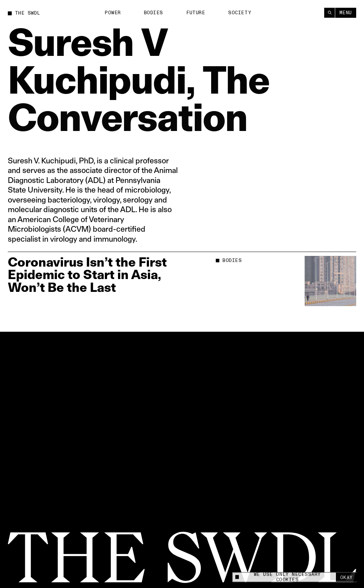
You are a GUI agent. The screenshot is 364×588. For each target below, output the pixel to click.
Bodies (154, 12)
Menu (346, 12)
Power (113, 12)
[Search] (330, 12)
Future (196, 12)
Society (240, 12)
